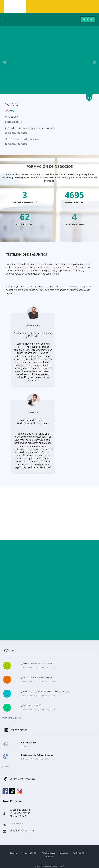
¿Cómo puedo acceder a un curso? (37, 664)
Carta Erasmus (29, 742)
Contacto (13, 853)
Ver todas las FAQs (12, 718)
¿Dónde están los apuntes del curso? (38, 678)
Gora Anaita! (11, 117)
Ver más (10, 111)
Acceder (88, 19)
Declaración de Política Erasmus (37, 755)
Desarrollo (50, 856)
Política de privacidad (30, 853)
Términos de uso (49, 853)
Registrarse (64, 853)
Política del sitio (79, 853)
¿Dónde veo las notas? (31, 706)
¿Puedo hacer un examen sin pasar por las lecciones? (45, 692)
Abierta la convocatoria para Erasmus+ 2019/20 (30, 128)
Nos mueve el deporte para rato (22, 139)
